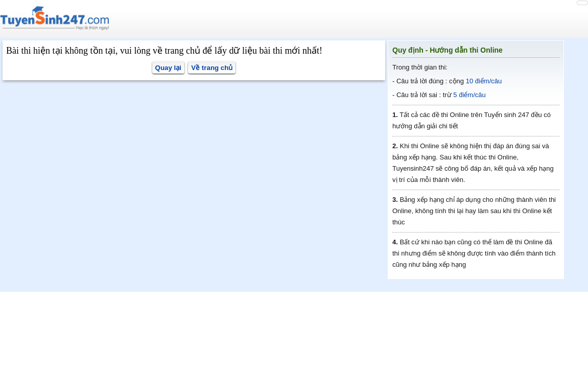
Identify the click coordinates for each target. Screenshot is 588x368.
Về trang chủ (212, 68)
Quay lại (168, 68)
